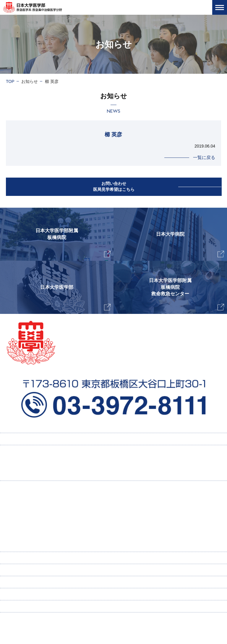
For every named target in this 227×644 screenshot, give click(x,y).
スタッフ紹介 (24, 546)
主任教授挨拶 (24, 499)
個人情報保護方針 (22, 606)
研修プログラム (26, 475)
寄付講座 (14, 558)
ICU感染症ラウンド (33, 534)
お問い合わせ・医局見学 (29, 594)
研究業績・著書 (29, 522)
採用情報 (20, 463)
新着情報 (14, 582)
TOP (10, 81)
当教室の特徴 (24, 510)
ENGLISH (15, 570)
